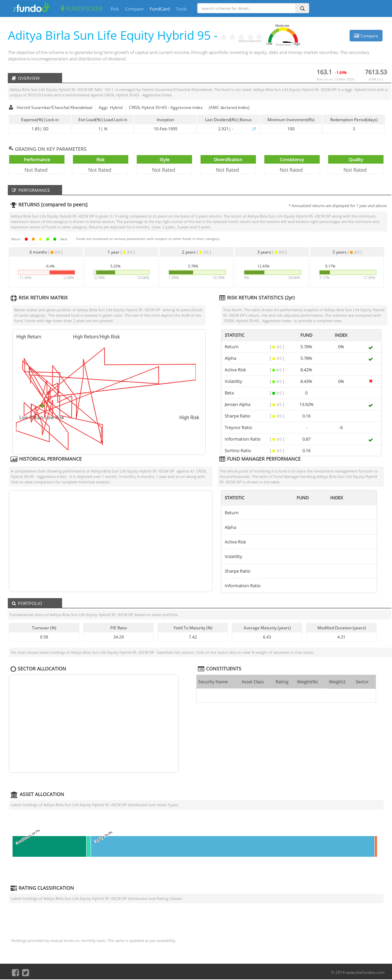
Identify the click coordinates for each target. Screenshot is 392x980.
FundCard (160, 9)
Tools (181, 9)
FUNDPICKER (82, 8)
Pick (115, 9)
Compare (134, 9)
